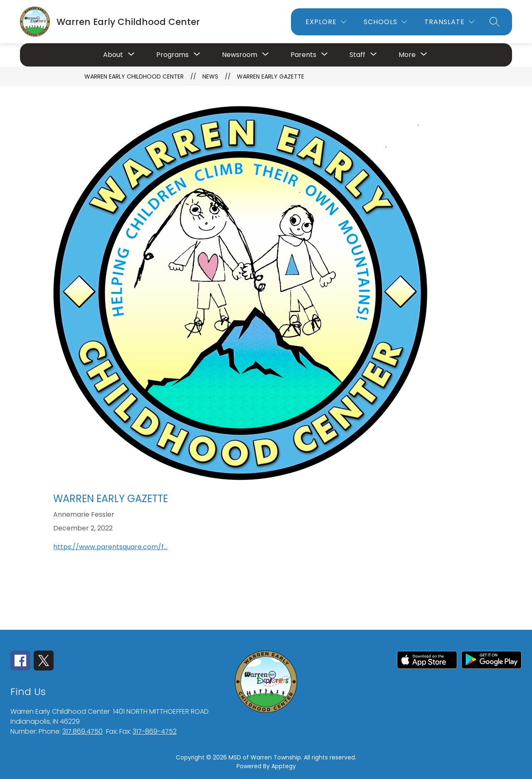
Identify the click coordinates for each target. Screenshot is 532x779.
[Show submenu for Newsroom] (240, 55)
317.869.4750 (83, 731)
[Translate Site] (449, 22)
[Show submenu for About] (113, 55)
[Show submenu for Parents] (303, 55)
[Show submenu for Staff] (357, 55)
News (210, 76)
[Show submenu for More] (407, 55)
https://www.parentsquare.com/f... (110, 547)
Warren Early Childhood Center (134, 76)
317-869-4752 (155, 731)
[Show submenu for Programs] (172, 55)
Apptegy (284, 766)
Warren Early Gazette (271, 76)
